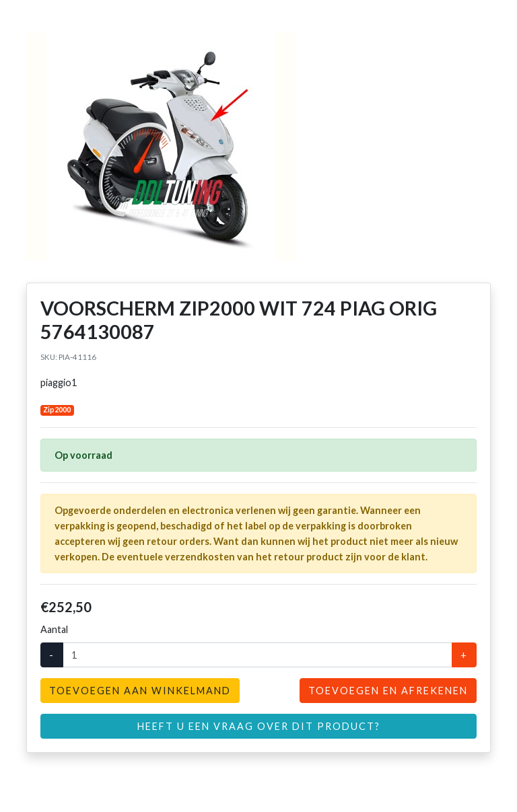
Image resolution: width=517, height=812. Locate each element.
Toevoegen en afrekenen (388, 691)
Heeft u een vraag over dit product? (259, 726)
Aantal (54, 629)
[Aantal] (257, 655)
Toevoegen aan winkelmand (140, 691)
